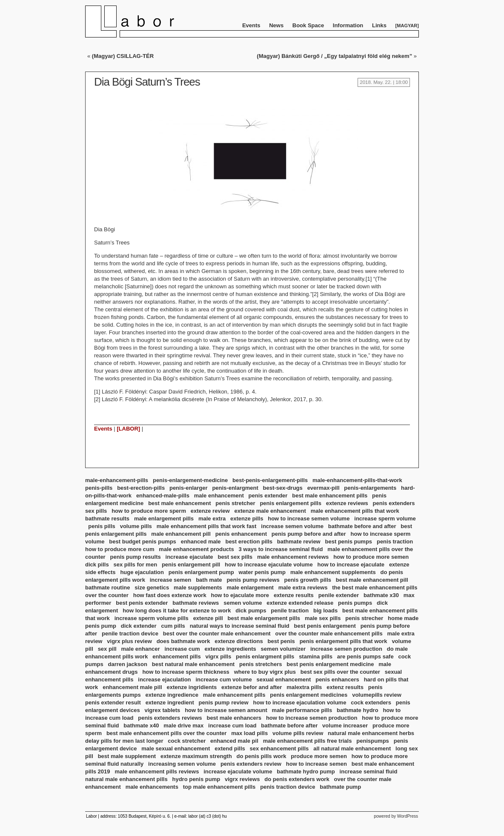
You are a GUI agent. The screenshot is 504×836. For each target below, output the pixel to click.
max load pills (249, 733)
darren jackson (127, 664)
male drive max (183, 725)
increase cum (182, 649)
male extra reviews (303, 587)
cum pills (173, 626)
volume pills (136, 526)
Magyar (407, 26)
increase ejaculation (164, 679)
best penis (281, 641)
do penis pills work (261, 756)
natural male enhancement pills (126, 779)
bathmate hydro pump (306, 771)
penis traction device (288, 787)
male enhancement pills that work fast (207, 526)
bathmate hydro (358, 710)
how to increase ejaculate (351, 565)
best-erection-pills (141, 488)
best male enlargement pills (264, 618)
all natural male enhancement (352, 748)
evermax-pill (324, 488)
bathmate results (107, 519)
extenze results (294, 595)
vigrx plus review (129, 641)
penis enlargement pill (191, 565)
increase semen (171, 580)
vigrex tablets (162, 710)
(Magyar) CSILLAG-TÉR (123, 56)
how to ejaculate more (240, 595)
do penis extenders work (297, 779)
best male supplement (127, 756)
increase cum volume (223, 679)
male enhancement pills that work (355, 511)
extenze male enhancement (270, 511)
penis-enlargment (235, 488)
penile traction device (130, 633)
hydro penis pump (196, 779)
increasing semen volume (182, 764)
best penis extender (142, 603)
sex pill (107, 649)
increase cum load (232, 725)
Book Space (308, 25)
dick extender (139, 626)
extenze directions (239, 641)
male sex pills (323, 618)
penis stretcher (235, 503)
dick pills (97, 565)
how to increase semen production (312, 718)
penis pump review (224, 702)
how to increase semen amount (226, 710)
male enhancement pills (234, 695)
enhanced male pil (234, 741)
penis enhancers (337, 679)
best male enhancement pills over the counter (166, 733)
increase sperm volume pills (152, 618)
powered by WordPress (396, 816)
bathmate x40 (141, 725)
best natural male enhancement (193, 664)
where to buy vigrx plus (265, 672)
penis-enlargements (370, 488)
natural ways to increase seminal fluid (240, 626)
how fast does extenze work (170, 595)
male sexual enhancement (176, 748)
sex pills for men (135, 565)
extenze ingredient (170, 702)
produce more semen (319, 756)
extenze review (210, 511)
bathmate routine (107, 587)
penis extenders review (251, 764)
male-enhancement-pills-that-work (357, 480)
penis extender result (113, 702)
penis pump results (136, 557)
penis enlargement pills (291, 503)
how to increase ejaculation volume (300, 702)
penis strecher (364, 618)
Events (251, 25)
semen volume (243, 603)
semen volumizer (283, 649)
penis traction (395, 542)
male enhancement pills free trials (308, 741)
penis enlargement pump (201, 572)
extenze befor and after (252, 687)
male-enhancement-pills (117, 480)
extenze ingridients (192, 687)
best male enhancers (234, 718)
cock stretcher (187, 741)
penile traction (290, 610)
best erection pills (249, 542)
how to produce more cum (120, 549)
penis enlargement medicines (309, 695)
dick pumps (251, 610)
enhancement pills (176, 656)
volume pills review (298, 733)
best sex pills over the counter (340, 672)
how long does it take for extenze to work (177, 610)
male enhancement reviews (293, 557)
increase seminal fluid (369, 771)
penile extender (339, 595)
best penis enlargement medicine (330, 664)
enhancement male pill (132, 687)
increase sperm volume (385, 519)
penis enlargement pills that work (344, 641)
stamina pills (316, 656)
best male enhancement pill (372, 580)
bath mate (209, 580)
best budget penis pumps (142, 542)
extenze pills (247, 519)
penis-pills (99, 488)
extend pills (230, 748)
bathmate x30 (381, 595)
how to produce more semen (371, 557)
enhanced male (201, 542)
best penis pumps (349, 542)
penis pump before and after (309, 534)
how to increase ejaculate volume (269, 565)
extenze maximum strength (196, 756)
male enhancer (141, 649)
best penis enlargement (325, 626)
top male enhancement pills (219, 787)
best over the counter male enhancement (217, 633)
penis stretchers (261, 664)
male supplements (198, 587)
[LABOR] (128, 429)
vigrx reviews (242, 779)
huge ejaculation (142, 572)
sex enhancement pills (279, 748)
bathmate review (299, 542)
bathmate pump (340, 787)
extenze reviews (347, 503)
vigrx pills (218, 656)
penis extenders (394, 503)
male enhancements (152, 787)
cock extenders (371, 702)
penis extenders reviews (170, 718)
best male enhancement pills (330, 496)
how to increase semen (316, 764)
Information (348, 25)
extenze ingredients (230, 649)
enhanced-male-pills (163, 496)
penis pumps (355, 603)
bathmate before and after (362, 526)
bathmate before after (289, 725)
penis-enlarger (189, 488)
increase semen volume (292, 526)
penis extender (268, 496)
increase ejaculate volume (238, 771)
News (276, 25)
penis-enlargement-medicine (190, 480)
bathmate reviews (196, 603)
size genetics (152, 587)
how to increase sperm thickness (186, 672)
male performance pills (302, 710)
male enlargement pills (164, 519)
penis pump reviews (253, 580)
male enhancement (219, 496)
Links (379, 25)
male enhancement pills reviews (157, 771)
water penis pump (262, 572)
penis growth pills (308, 580)
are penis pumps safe (365, 656)
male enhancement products (196, 549)
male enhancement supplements (333, 572)
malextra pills (304, 687)
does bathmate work (183, 641)
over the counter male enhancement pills (329, 633)
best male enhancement (179, 503)
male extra (212, 519)
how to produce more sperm (149, 511)
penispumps (373, 741)
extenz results (345, 687)
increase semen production (346, 649)
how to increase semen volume (309, 519)
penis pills (102, 526)
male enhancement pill (181, 534)
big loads (325, 610)
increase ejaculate (189, 557)
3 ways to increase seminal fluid (281, 549)
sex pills (96, 511)
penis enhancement (241, 534)
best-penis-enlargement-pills (270, 480)
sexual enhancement (283, 679)
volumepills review (377, 695)
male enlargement (250, 587)
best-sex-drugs (283, 488)
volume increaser (345, 725)
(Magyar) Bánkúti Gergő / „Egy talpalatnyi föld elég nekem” (334, 56)
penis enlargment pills (265, 656)
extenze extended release (300, 603)
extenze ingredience (172, 695)
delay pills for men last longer (124, 741)
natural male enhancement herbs (371, 733)
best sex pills (235, 557)
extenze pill (208, 618)
